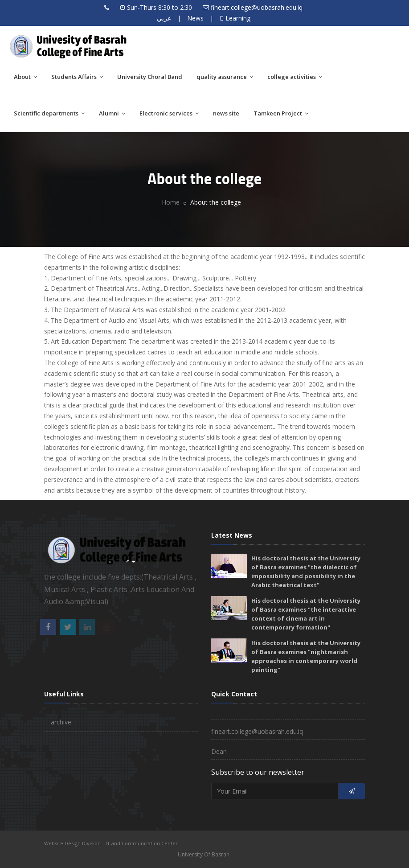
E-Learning (235, 18)
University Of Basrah (204, 854)
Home (171, 202)
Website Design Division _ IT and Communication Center (111, 843)
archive (61, 722)
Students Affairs (77, 77)
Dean (219, 751)
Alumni (112, 113)
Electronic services (169, 113)
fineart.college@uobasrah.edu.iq (257, 7)
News (195, 18)
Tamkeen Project (281, 113)
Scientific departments (49, 113)
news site (226, 113)
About (25, 77)
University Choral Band (150, 77)
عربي (164, 18)
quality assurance (225, 77)
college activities (295, 77)
